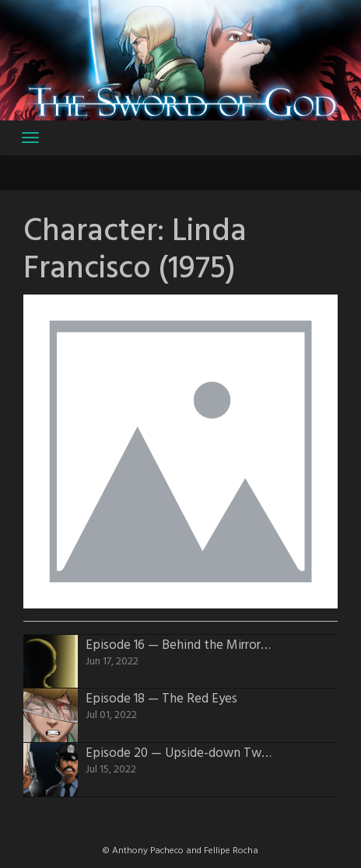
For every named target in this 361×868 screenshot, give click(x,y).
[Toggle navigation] (30, 138)
